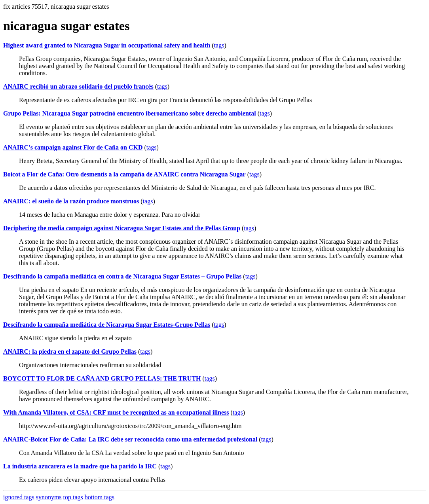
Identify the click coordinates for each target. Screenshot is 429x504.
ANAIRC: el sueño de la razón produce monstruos (71, 201)
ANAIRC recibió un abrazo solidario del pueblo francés (78, 86)
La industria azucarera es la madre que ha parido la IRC (80, 466)
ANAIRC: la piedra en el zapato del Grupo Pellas (70, 351)
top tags (73, 497)
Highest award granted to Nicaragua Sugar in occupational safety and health (107, 45)
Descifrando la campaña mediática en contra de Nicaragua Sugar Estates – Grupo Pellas (122, 276)
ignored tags (19, 497)
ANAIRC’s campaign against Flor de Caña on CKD (73, 147)
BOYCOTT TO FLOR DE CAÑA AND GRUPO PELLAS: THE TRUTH (102, 378)
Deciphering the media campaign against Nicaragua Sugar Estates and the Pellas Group (122, 228)
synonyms (49, 497)
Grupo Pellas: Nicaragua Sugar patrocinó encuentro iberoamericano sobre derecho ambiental (130, 113)
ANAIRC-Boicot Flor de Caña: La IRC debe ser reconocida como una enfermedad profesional (130, 439)
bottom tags (100, 497)
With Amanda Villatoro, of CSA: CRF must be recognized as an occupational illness (116, 412)
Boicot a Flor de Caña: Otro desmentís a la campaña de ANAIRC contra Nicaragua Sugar (124, 174)
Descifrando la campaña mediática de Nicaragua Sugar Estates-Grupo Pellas (107, 325)
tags (219, 45)
